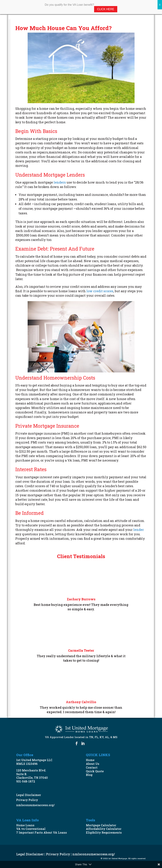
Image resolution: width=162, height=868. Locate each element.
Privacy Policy (27, 800)
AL (107, 737)
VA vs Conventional (31, 829)
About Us (93, 764)
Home (90, 760)
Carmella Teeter (81, 650)
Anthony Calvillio (81, 702)
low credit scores (100, 291)
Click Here (106, 9)
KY (102, 737)
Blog (89, 775)
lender (139, 530)
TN (91, 737)
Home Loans (25, 825)
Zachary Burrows (81, 599)
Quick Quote (95, 771)
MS (115, 737)
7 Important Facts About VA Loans (42, 832)
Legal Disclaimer (29, 795)
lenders (60, 182)
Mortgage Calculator (101, 825)
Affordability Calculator (104, 829)
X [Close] (160, 5)
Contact (92, 767)
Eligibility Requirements (104, 832)
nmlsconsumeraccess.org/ (35, 805)
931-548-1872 (26, 781)
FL (96, 737)
